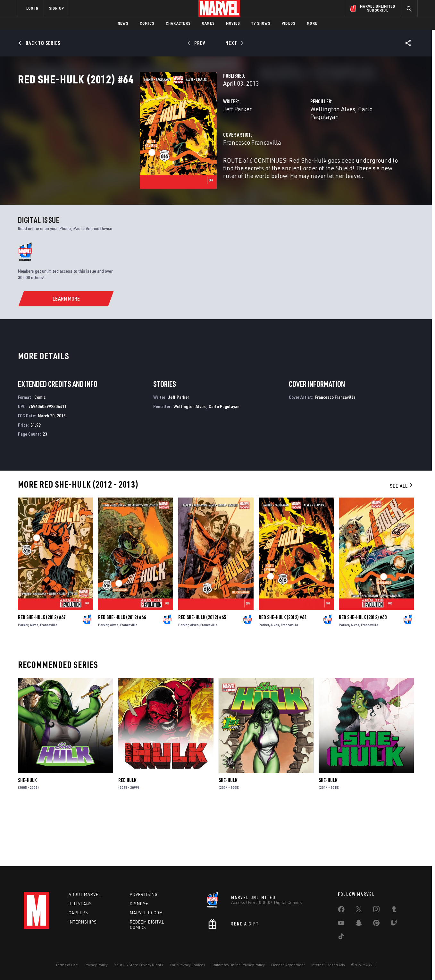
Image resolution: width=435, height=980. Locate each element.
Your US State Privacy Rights (139, 965)
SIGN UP (56, 8)
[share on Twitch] (394, 924)
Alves (34, 678)
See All (402, 539)
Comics (147, 23)
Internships (83, 922)
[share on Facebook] (341, 911)
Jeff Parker (152, 137)
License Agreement (288, 965)
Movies (233, 23)
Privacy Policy (96, 965)
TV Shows (261, 23)
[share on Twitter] (359, 910)
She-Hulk (27, 834)
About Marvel (85, 894)
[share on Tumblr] (394, 910)
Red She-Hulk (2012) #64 (283, 671)
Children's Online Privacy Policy (238, 965)
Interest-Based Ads (328, 965)
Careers (78, 913)
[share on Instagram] (376, 910)
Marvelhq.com (146, 913)
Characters (178, 23)
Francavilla (49, 678)
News (123, 23)
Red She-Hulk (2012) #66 (122, 671)
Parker (23, 678)
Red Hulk (127, 834)
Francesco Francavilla (167, 163)
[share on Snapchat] (359, 924)
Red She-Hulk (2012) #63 (363, 671)
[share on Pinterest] (376, 924)
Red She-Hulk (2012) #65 (202, 671)
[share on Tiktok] (341, 938)
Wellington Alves (290, 137)
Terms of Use (67, 965)
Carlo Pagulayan (338, 137)
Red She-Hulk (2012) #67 (42, 671)
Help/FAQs (80, 904)
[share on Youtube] (341, 924)
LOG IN (32, 8)
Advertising (144, 894)
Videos (289, 23)
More (312, 23)
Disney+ (139, 904)
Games (208, 23)
